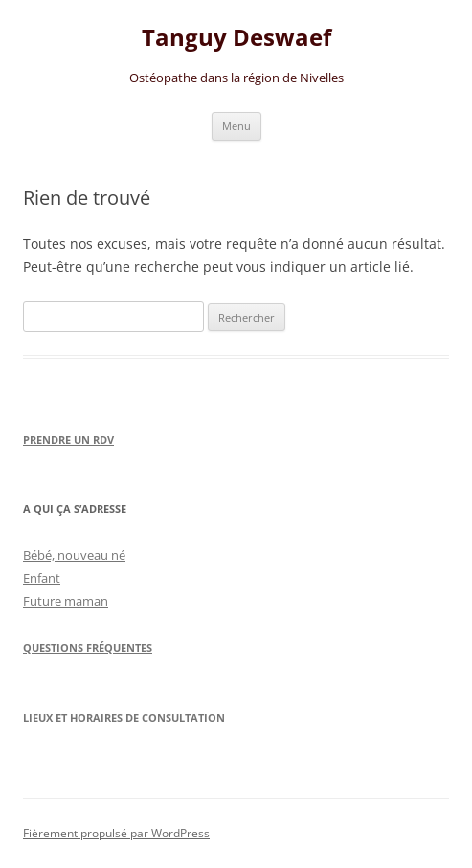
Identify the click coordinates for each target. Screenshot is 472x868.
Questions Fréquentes (88, 647)
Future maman (66, 601)
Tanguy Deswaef (236, 38)
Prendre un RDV (68, 440)
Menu (236, 126)
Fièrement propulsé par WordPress (116, 833)
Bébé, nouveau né (74, 555)
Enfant (42, 578)
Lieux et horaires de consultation (124, 717)
